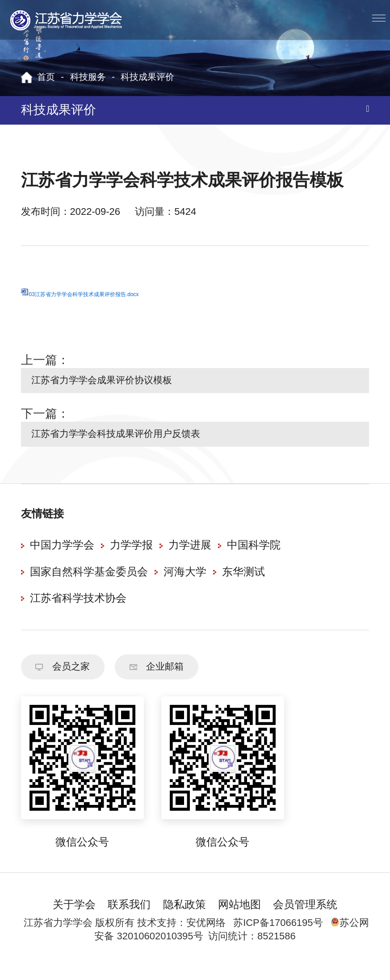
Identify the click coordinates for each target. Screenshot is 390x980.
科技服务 (88, 77)
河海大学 (185, 580)
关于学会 (74, 918)
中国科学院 (254, 554)
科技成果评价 (147, 77)
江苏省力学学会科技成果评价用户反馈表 (130, 440)
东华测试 (243, 580)
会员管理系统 (305, 918)
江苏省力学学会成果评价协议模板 (113, 383)
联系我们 (129, 918)
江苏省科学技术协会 (78, 607)
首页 (46, 77)
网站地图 (239, 918)
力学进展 (190, 554)
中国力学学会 (62, 554)
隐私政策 (185, 918)
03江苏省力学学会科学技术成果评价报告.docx (84, 294)
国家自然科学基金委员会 (89, 580)
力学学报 (131, 554)
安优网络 (206, 936)
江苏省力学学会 (66, 20)
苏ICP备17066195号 (278, 936)
